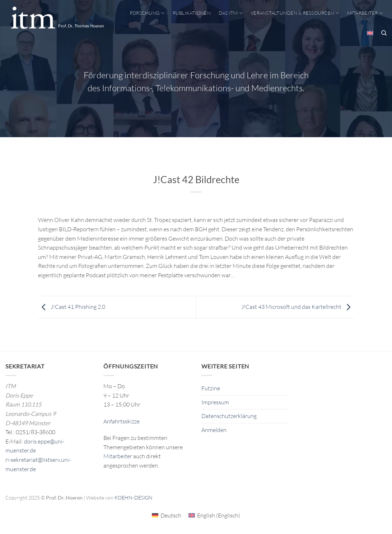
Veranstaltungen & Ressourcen (295, 13)
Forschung (147, 13)
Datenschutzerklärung (229, 416)
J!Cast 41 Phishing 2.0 (72, 307)
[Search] (384, 33)
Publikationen (192, 13)
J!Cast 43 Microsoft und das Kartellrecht (298, 307)
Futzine (211, 388)
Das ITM (231, 13)
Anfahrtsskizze (122, 421)
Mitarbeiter (365, 13)
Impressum (215, 402)
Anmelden (214, 430)
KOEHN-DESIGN (134, 498)
